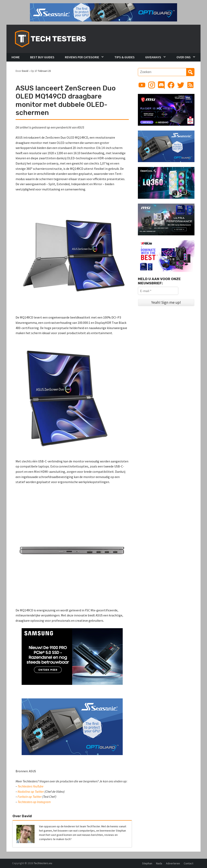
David (25, 71)
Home (16, 57)
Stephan (147, 863)
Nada (159, 863)
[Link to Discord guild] (161, 85)
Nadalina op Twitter (31, 792)
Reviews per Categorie (82, 57)
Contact (189, 863)
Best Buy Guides (42, 57)
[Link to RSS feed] (190, 85)
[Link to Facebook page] (171, 85)
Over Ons (184, 57)
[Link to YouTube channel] (142, 85)
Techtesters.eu (43, 863)
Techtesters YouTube (31, 786)
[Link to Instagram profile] (152, 85)
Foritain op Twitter (30, 797)
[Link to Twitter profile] (181, 85)
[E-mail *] (158, 291)
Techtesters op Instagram (34, 802)
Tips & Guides (125, 57)
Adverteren (173, 863)
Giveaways (153, 57)
